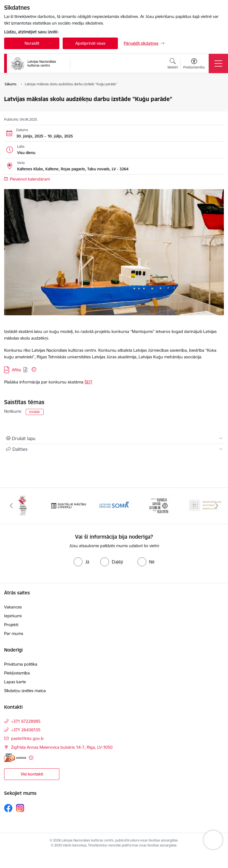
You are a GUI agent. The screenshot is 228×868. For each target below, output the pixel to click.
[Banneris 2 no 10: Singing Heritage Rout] (68, 505)
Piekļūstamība (17, 673)
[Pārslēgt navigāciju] (218, 63)
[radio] (81, 562)
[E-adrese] (15, 758)
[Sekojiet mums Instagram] (20, 808)
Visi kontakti (32, 774)
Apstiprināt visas (90, 43)
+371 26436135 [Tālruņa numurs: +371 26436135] (26, 730)
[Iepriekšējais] (11, 506)
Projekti (11, 625)
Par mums (14, 633)
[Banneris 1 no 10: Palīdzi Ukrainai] (23, 505)
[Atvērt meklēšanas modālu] (173, 64)
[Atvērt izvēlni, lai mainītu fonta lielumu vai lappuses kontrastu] (194, 64)
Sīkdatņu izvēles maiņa (25, 691)
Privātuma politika (21, 664)
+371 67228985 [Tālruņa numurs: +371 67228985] (26, 721)
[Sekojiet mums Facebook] (8, 808)
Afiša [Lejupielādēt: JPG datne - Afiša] (16, 370)
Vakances (13, 607)
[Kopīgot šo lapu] (114, 449)
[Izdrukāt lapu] (114, 438)
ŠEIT (88, 382)
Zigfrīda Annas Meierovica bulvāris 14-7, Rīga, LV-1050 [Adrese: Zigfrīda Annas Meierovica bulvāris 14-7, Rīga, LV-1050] (62, 747)
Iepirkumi (13, 616)
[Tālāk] (217, 506)
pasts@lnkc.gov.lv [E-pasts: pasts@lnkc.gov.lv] (27, 738)
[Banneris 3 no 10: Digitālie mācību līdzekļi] (114, 505)
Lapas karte (15, 682)
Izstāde (35, 412)
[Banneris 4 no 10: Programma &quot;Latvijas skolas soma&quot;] (160, 505)
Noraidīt (32, 43)
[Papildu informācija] (34, 369)
